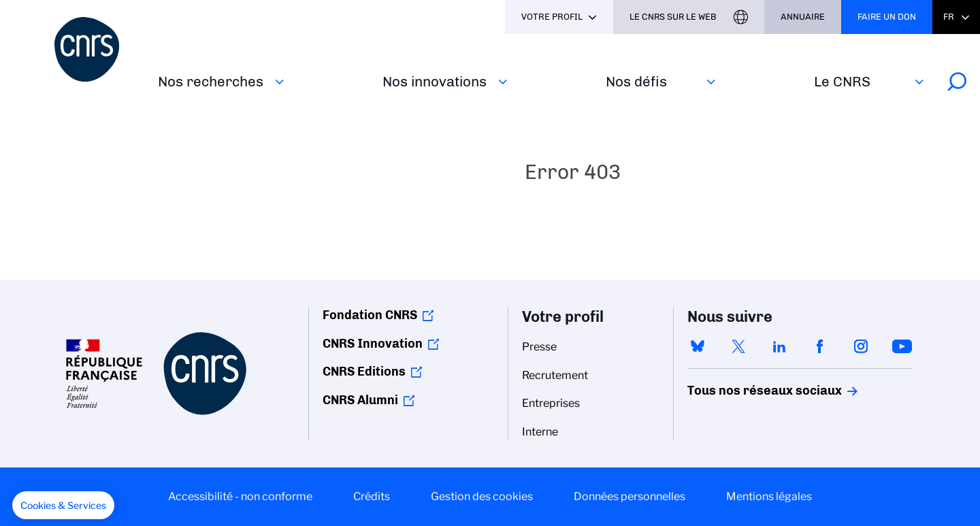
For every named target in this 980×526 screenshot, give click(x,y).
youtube (902, 346)
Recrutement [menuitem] (555, 375)
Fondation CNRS (370, 315)
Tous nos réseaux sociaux (741, 391)
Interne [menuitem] (540, 432)
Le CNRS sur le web (673, 17)
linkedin (779, 346)
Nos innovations (435, 81)
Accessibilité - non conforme (240, 496)
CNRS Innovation (373, 344)
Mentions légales (769, 496)
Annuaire (803, 17)
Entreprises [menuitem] (551, 403)
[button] (63, 506)
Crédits (372, 496)
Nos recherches (211, 81)
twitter (738, 346)
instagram (861, 346)
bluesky (698, 346)
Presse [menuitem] (539, 347)
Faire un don (887, 17)
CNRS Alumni (360, 400)
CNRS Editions (364, 372)
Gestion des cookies (482, 496)
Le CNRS (842, 81)
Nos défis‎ (636, 81)
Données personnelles (630, 496)
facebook (820, 346)
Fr (949, 17)
